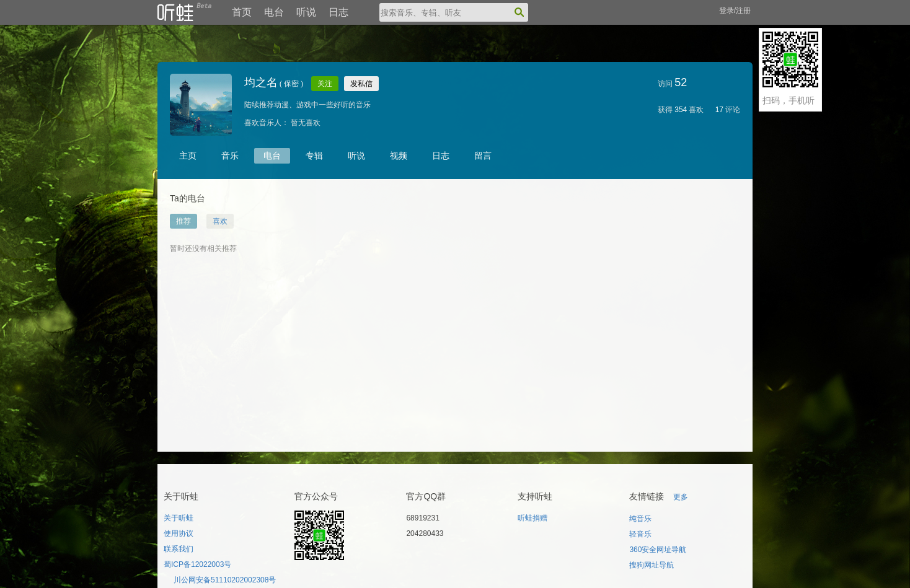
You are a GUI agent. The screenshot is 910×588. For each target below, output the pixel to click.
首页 (242, 12)
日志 (338, 12)
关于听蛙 (179, 518)
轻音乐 (640, 534)
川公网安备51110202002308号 (225, 580)
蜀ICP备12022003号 (197, 564)
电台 (274, 12)
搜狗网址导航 (652, 565)
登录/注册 (735, 11)
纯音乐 (640, 519)
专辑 (314, 156)
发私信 (361, 84)
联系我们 (179, 549)
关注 (325, 84)
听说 (306, 12)
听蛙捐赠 (532, 518)
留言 (483, 156)
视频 (399, 156)
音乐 (230, 156)
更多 (681, 497)
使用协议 (179, 533)
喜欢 (220, 221)
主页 (188, 156)
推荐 (183, 221)
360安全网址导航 (658, 550)
